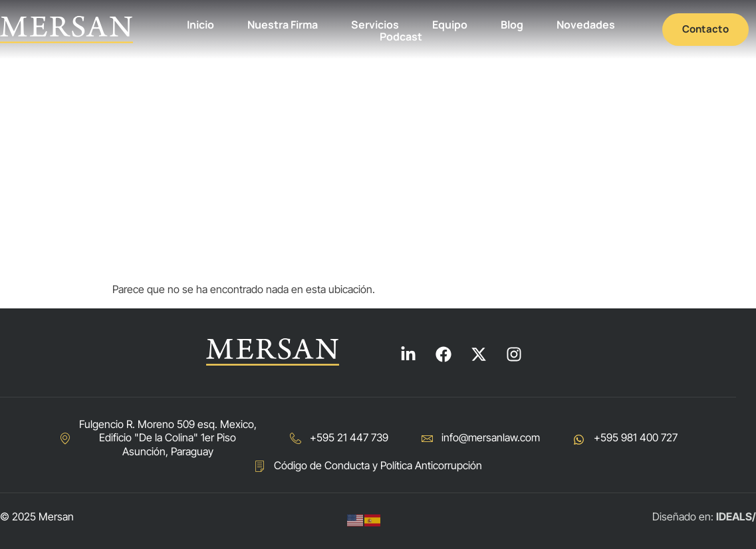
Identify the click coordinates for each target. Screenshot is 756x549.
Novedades (586, 25)
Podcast (401, 37)
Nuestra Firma (283, 25)
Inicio (200, 25)
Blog (512, 25)
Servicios (375, 25)
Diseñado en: (704, 516)
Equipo (450, 25)
